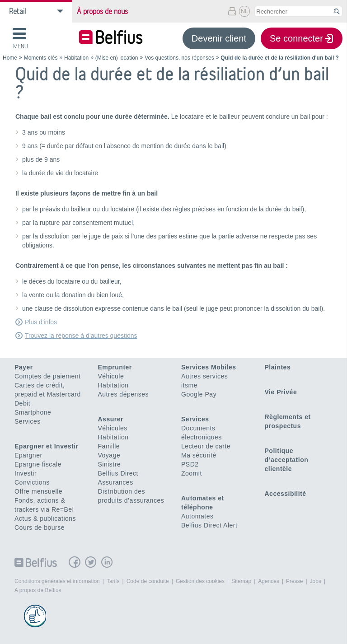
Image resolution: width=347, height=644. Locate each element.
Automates (197, 516)
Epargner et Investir (47, 446)
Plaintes (278, 367)
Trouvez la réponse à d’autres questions (81, 336)
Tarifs (113, 581)
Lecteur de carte (206, 446)
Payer (24, 367)
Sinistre (110, 464)
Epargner (28, 455)
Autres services (204, 376)
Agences (269, 581)
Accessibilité (286, 494)
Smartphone (33, 412)
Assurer (111, 419)
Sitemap (241, 581)
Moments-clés (41, 58)
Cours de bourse (40, 527)
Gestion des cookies (200, 581)
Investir (26, 473)
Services (28, 421)
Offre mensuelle (38, 491)
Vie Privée (281, 392)
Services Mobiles (209, 367)
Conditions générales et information (57, 581)
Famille (109, 446)
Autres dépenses (124, 394)
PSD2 (190, 464)
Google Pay (199, 394)
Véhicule (111, 376)
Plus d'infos (41, 322)
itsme (189, 385)
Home (10, 58)
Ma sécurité (199, 455)
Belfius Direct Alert (209, 525)
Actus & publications (45, 518)
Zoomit (192, 473)
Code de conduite (148, 581)
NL (245, 11)
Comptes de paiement (47, 376)
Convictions (32, 482)
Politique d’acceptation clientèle (287, 460)
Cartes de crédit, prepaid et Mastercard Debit (48, 394)
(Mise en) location (117, 58)
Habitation (76, 58)
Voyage (109, 455)
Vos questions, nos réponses (179, 58)
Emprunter (115, 367)
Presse (294, 581)
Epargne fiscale (38, 464)
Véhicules (113, 428)
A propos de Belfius (38, 590)
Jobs (316, 581)
